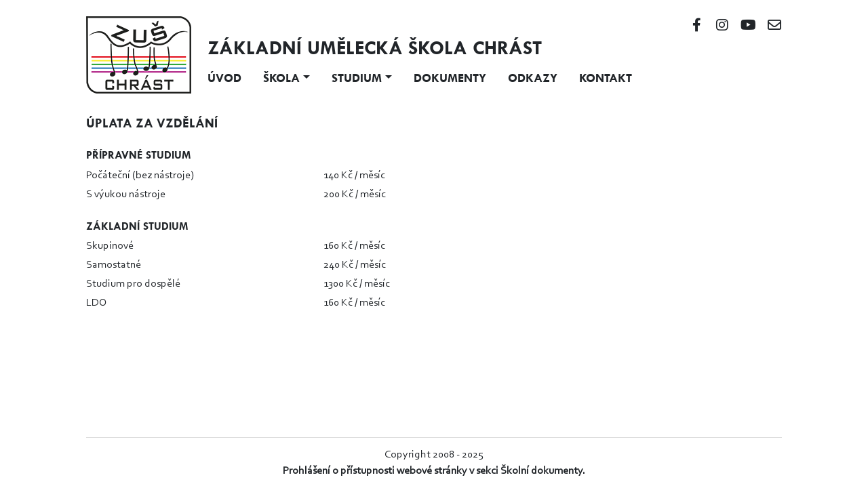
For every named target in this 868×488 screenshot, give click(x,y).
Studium (357, 78)
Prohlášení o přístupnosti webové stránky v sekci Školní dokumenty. (434, 471)
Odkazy (533, 78)
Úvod (224, 78)
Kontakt (606, 78)
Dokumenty (450, 78)
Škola (281, 78)
